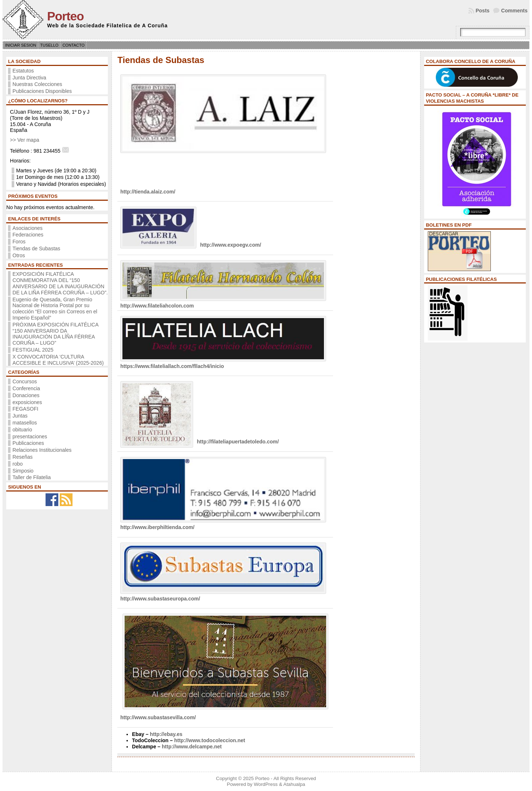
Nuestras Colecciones (37, 84)
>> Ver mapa (24, 140)
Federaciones (28, 235)
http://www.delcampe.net (192, 747)
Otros (19, 255)
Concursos (25, 381)
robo (17, 464)
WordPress (266, 784)
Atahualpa (294, 784)
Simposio (23, 471)
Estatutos (23, 71)
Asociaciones (28, 228)
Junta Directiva (29, 78)
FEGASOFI (25, 409)
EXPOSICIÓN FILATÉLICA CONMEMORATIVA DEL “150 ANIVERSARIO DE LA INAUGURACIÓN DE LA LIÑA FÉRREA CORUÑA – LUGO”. (60, 283)
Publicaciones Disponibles (42, 91)
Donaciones (26, 395)
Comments (514, 11)
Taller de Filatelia (32, 477)
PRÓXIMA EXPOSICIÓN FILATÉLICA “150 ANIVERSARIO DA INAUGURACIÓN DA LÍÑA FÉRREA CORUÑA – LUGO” (55, 334)
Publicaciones (28, 443)
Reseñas (22, 457)
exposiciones (27, 402)
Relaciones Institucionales (42, 450)
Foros (19, 242)
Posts (482, 11)
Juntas (20, 416)
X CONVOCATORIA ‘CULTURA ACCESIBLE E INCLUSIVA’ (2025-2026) (58, 360)
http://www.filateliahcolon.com (157, 306)
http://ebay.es (166, 734)
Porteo (65, 16)
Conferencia (26, 388)
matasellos (25, 423)
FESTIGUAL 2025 (33, 350)
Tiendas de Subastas (36, 248)
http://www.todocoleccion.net (210, 740)
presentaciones (30, 436)
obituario (22, 430)
